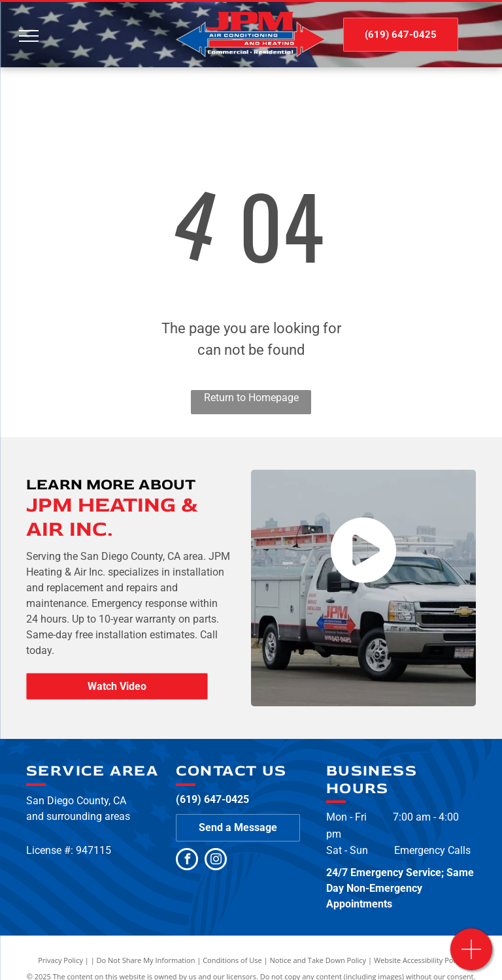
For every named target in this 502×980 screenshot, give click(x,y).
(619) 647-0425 (212, 799)
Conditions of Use (232, 960)
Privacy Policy (60, 960)
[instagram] (216, 861)
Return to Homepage (251, 398)
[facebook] (187, 861)
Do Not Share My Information (146, 960)
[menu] (29, 36)
